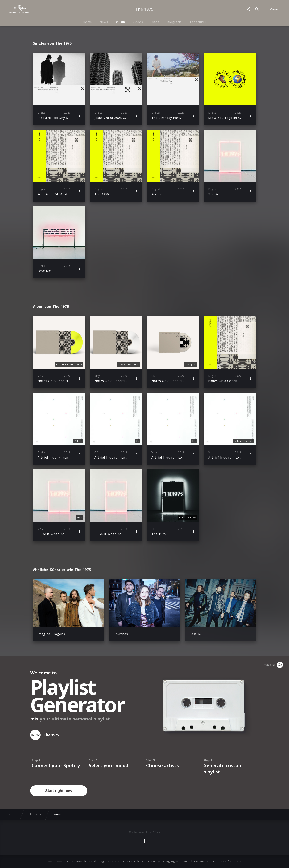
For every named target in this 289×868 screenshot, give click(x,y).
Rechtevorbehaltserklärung (85, 861)
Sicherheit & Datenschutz (126, 861)
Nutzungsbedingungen (163, 861)
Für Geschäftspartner (227, 861)
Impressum (55, 861)
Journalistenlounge (195, 861)
